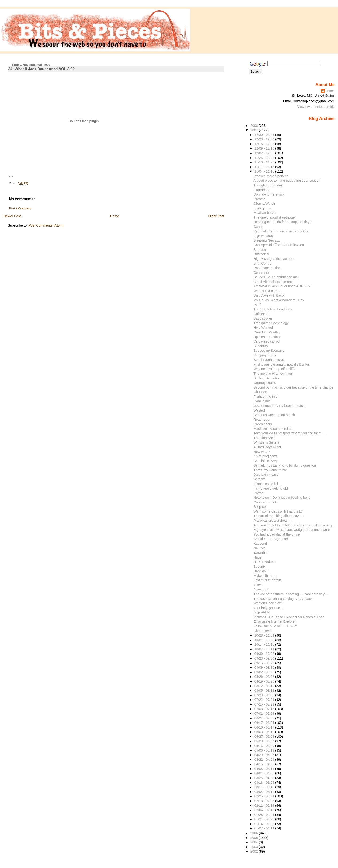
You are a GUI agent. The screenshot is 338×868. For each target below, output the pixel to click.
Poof (257, 305)
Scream (259, 479)
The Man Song (265, 438)
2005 (255, 838)
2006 (255, 833)
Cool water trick (265, 502)
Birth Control (263, 263)
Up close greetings (267, 337)
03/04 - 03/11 (265, 792)
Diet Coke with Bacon (270, 295)
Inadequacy (262, 208)
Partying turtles (265, 355)
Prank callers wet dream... (273, 521)
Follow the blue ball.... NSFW (275, 626)
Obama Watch (264, 204)
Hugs (257, 557)
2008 (255, 126)
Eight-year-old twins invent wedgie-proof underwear (292, 530)
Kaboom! (260, 544)
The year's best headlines (273, 309)
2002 (255, 851)
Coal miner (262, 273)
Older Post (216, 216)
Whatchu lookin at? (268, 603)
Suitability (261, 346)
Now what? (262, 452)
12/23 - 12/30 (265, 139)
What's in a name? (267, 291)
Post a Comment (20, 208)
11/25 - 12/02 (265, 158)
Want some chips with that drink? (278, 511)
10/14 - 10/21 (265, 644)
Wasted (259, 410)
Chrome (259, 199)
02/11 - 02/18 (265, 806)
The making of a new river (273, 374)
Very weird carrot (266, 341)
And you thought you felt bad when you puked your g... (294, 525)
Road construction (267, 268)
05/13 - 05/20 (265, 746)
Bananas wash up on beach (274, 415)
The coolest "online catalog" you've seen (284, 599)
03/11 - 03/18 (265, 787)
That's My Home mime (270, 470)
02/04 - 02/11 (265, 810)
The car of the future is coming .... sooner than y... (290, 594)
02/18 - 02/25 (265, 801)
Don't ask (260, 571)
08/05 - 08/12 (265, 691)
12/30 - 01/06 (265, 135)
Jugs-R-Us (261, 612)
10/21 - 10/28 (265, 640)
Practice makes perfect (271, 176)
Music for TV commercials (273, 429)
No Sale (259, 548)
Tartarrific (260, 553)
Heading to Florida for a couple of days (282, 222)
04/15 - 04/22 (265, 764)
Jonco (330, 91)
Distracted (261, 254)
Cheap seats (263, 631)
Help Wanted (263, 328)
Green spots (263, 424)
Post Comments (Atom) (46, 225)
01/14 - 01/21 (265, 824)
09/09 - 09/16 (265, 667)
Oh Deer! (260, 392)
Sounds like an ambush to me (276, 277)
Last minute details (267, 580)
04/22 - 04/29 (265, 760)
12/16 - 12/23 (265, 144)
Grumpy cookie (265, 383)
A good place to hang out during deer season (287, 181)
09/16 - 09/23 (265, 663)
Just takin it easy (266, 475)
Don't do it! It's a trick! (269, 194)
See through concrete (270, 360)
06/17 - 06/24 (265, 723)
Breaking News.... (267, 240)
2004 (255, 842)
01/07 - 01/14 (265, 828)
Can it (258, 227)
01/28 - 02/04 (265, 815)
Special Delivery (265, 461)
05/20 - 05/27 (265, 741)
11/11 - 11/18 (265, 167)
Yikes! (258, 585)
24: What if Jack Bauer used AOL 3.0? (41, 69)
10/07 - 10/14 (265, 649)
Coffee (258, 493)
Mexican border (265, 213)
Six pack (260, 507)
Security (260, 567)
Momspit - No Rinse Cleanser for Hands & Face (289, 617)
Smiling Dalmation (267, 378)
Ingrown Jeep (264, 236)
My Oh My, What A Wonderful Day (279, 300)
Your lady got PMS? (268, 608)
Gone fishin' (262, 401)
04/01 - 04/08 (265, 773)
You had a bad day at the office (277, 534)
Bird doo (260, 250)
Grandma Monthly (267, 332)
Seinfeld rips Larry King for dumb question (285, 465)
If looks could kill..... (268, 484)
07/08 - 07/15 (265, 709)
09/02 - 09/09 (265, 672)
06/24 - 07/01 (265, 718)
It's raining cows (265, 456)
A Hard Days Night (267, 447)
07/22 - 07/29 (265, 700)
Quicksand (261, 314)
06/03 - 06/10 (265, 732)
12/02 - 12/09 (265, 153)
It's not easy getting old (271, 488)
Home (115, 216)
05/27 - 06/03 (265, 737)
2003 (255, 847)
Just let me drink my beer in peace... (280, 406)
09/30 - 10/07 (265, 654)
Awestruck (261, 589)
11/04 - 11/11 (265, 171)
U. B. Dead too (265, 562)
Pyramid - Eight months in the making (281, 231)
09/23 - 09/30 (265, 658)
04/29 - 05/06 (265, 755)
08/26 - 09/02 (265, 677)
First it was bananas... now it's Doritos (282, 364)
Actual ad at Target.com (271, 539)
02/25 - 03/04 (265, 796)
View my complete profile (316, 107)
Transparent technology (271, 323)
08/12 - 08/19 (265, 686)
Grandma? (261, 190)
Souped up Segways (269, 351)
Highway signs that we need (274, 259)
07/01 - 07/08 (265, 714)
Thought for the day (268, 185)
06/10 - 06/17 (265, 727)
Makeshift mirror (265, 576)
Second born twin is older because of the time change (293, 387)
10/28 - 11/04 (265, 635)
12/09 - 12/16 (265, 148)
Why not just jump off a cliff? (274, 369)
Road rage (261, 420)
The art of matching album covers (278, 516)
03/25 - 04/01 (265, 778)
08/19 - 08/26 (265, 681)
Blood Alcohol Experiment (273, 282)
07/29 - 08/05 (265, 695)
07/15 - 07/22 (265, 704)
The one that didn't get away (275, 217)
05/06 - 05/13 (265, 750)
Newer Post (12, 216)
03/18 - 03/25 (265, 783)
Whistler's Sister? (266, 442)
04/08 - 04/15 (265, 769)
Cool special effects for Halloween (279, 245)
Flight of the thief (266, 397)
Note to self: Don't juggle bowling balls (282, 498)
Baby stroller (263, 318)
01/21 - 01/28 (265, 819)
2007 (255, 130)
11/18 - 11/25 (265, 162)
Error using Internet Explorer (275, 621)
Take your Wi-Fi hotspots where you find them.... (289, 433)
